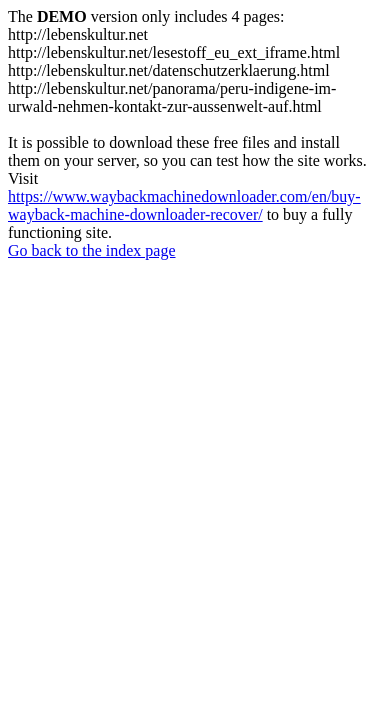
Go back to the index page (92, 250)
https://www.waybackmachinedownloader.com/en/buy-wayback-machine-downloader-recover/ (184, 205)
